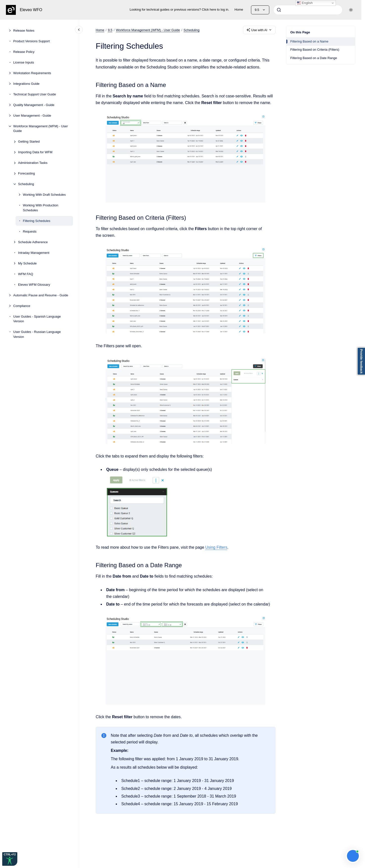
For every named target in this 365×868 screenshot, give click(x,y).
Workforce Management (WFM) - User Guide (41, 129)
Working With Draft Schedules (44, 195)
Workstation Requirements (32, 73)
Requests (30, 231)
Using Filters (216, 547)
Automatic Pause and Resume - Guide (41, 295)
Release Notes (24, 31)
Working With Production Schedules (41, 208)
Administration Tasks (33, 163)
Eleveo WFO (31, 10)
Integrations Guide (26, 84)
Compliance (22, 306)
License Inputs (24, 62)
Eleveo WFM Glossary (34, 285)
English (305, 3)
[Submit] (279, 10)
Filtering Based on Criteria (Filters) (315, 50)
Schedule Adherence (33, 242)
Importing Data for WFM (35, 152)
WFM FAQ (26, 274)
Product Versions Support (32, 41)
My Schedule (27, 263)
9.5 (110, 30)
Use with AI (259, 30)
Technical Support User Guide (35, 94)
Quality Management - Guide (34, 105)
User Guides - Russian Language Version (37, 334)
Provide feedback (361, 361)
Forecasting (26, 173)
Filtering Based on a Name (309, 41)
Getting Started (29, 141)
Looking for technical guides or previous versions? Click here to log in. (179, 10)
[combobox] (308, 10)
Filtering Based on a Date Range (314, 58)
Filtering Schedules (37, 221)
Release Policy (24, 52)
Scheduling (26, 184)
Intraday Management (34, 253)
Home (239, 10)
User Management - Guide (32, 116)
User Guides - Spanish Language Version (37, 319)
